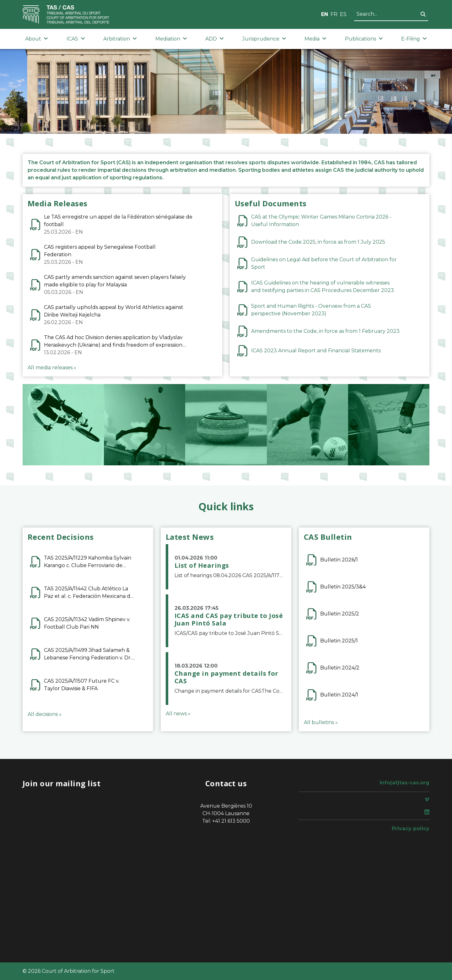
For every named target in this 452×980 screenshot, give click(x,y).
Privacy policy (411, 828)
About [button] (37, 39)
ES (343, 14)
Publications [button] (364, 39)
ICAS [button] (76, 39)
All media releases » (52, 368)
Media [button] (315, 39)
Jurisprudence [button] (264, 39)
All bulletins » (321, 722)
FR (334, 14)
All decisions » (45, 714)
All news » (178, 714)
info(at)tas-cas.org (404, 783)
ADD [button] (215, 39)
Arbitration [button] (120, 39)
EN (325, 14)
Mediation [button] (171, 39)
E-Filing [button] (414, 39)
